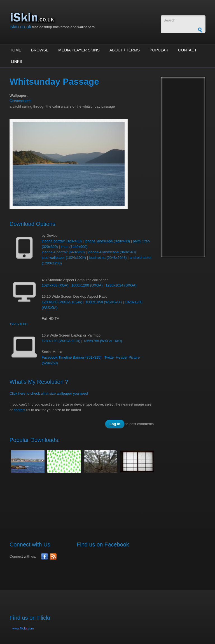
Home (15, 50)
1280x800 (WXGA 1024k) (62, 302)
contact (19, 410)
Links (17, 61)
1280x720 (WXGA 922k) (61, 341)
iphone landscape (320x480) (107, 241)
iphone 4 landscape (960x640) (112, 252)
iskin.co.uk (20, 27)
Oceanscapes (20, 101)
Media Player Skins (79, 50)
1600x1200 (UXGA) (87, 285)
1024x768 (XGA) (55, 285)
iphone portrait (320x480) (62, 241)
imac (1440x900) (74, 247)
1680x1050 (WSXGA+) (104, 302)
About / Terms (125, 50)
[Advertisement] (111, 498)
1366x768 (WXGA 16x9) (102, 341)
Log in (115, 424)
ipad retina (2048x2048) (108, 258)
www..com (23, 628)
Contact (187, 50)
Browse (40, 50)
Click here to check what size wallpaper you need (49, 393)
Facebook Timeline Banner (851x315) (72, 357)
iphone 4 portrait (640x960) (63, 252)
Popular (159, 50)
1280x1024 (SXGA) (121, 285)
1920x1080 (18, 324)
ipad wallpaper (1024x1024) (64, 258)
